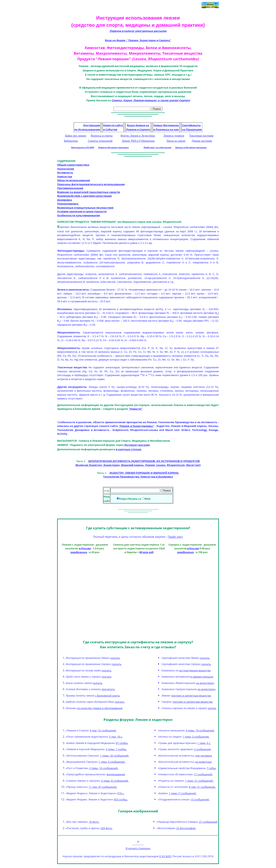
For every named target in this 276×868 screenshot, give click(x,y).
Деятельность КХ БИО (83, 147)
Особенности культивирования (79, 215)
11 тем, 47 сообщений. (103, 787)
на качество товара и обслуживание (100, 708)
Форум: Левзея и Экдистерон (138, 136)
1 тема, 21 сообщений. (199, 781)
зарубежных (79, 552)
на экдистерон (205, 683)
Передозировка (68, 204)
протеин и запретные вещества (191, 696)
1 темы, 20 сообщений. (114, 756)
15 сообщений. (200, 799)
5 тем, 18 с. (116, 737)
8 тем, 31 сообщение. (202, 787)
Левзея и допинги (174, 136)
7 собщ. (211, 768)
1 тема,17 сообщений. (183, 793)
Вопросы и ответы (102, 136)
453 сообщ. (121, 799)
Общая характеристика (73, 165)
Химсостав (65, 176)
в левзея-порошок (202, 677)
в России (85, 548)
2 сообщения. (203, 749)
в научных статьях (129, 449)
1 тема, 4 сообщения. (112, 762)
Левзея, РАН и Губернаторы (138, 141)
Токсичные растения (201, 136)
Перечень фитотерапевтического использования (91, 184)
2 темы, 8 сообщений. (115, 781)
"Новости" (136, 409)
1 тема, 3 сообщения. (196, 737)
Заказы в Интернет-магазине (191, 147)
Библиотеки (71, 141)
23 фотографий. (186, 828)
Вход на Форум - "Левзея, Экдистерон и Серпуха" (138, 40)
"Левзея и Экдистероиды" (136, 426)
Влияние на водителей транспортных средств (89, 192)
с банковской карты (107, 696)
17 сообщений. (203, 774)
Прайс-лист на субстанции (157, 147)
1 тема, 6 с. (204, 743)
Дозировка (65, 200)
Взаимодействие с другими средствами (84, 196)
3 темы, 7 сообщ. (116, 749)
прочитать (108, 689)
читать (212, 708)
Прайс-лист (175, 537)
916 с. (121, 793)
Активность (65, 172)
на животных (203, 762)
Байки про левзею (76, 136)
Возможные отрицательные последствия (85, 208)
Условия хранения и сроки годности (82, 211)
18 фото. (94, 822)
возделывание (116, 774)
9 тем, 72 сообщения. (103, 730)
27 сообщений (208, 822)
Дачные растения (202, 141)
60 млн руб (146, 552)
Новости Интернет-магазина (113, 147)
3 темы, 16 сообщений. (104, 768)
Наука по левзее (176, 141)
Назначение (66, 169)
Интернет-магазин (137, 445)
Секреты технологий (100, 141)
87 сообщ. (122, 743)
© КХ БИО (165, 856)
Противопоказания (70, 188)
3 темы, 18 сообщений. (200, 730)
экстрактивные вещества (195, 670)
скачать (115, 658)
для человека (204, 756)
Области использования (74, 180)
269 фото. (107, 828)
